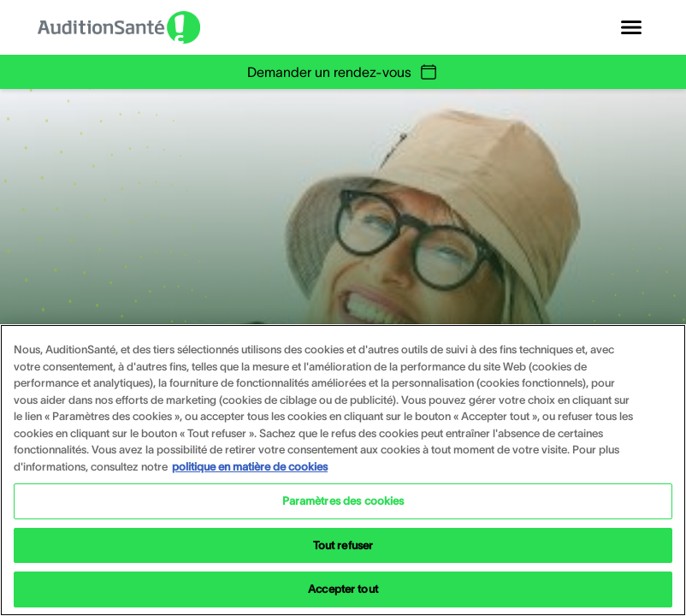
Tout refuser (343, 545)
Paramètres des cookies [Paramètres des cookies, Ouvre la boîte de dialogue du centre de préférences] (343, 501)
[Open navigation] (631, 27)
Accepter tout (343, 589)
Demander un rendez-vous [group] (343, 72)
